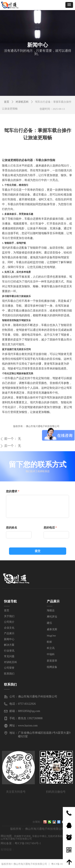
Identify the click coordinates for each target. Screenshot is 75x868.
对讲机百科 (22, 102)
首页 (7, 102)
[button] (69, 5)
